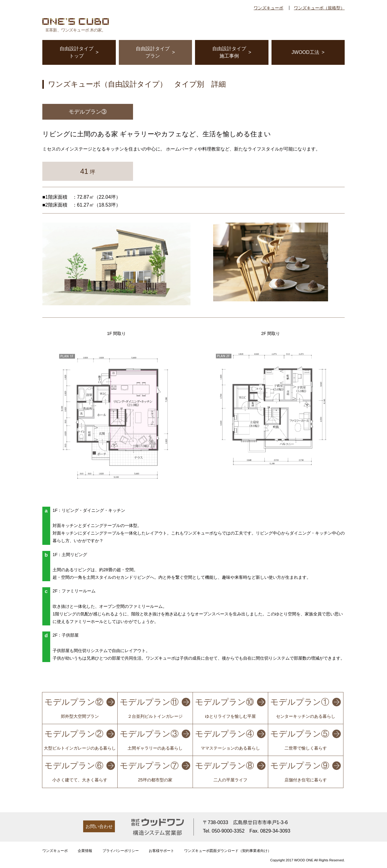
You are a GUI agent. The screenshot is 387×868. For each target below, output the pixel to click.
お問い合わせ (99, 826)
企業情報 (85, 851)
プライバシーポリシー (121, 851)
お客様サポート (161, 851)
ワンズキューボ (268, 8)
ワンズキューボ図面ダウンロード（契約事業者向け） (228, 851)
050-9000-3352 (228, 831)
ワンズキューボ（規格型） (319, 8)
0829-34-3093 (275, 831)
